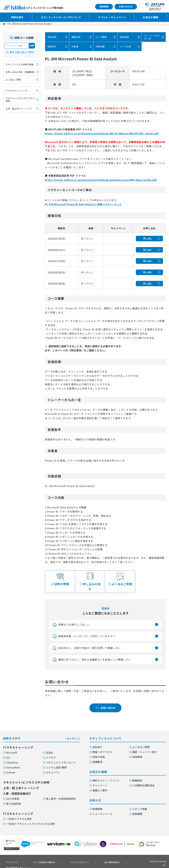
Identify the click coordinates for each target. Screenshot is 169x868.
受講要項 (97, 757)
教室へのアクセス (102, 747)
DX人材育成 (13, 794)
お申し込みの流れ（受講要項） (21, 72)
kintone (11, 767)
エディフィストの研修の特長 (20, 64)
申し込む (147, 238)
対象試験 (100, 46)
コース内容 (125, 46)
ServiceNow (13, 762)
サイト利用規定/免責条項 (37, 857)
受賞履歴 (137, 809)
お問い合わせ (126, 7)
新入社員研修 (14, 799)
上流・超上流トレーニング (19, 109)
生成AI (50, 748)
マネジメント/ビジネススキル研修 (20, 100)
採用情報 (104, 7)
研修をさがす (41, 733)
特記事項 (51, 37)
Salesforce (12, 757)
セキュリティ (53, 767)
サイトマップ (10, 857)
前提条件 (51, 46)
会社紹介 (97, 742)
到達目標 (124, 37)
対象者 (74, 46)
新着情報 (97, 804)
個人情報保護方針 (96, 857)
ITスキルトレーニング (16, 91)
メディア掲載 (140, 804)
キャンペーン (100, 780)
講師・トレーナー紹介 (145, 747)
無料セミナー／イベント (106, 775)
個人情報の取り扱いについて (18, 861)
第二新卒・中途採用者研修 (61, 794)
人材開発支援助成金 (143, 780)
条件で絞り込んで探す (22, 52)
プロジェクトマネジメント (61, 757)
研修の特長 (99, 752)
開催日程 (76, 37)
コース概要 (101, 37)
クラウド (51, 753)
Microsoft (12, 748)
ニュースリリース (102, 809)
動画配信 (137, 775)
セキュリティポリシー (69, 857)
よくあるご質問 (13, 80)
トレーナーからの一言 (150, 37)
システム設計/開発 (56, 762)
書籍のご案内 (100, 785)
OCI (8, 753)
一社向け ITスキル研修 (19, 814)
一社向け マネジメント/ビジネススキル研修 (31, 819)
